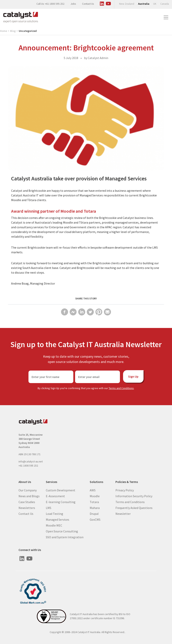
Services (51, 482)
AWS (93, 490)
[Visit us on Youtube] (108, 3)
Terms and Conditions (121, 388)
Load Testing (55, 513)
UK (155, 4)
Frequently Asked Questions (134, 508)
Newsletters (27, 508)
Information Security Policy (134, 496)
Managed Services (58, 519)
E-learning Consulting (61, 502)
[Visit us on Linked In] (102, 3)
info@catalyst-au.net (31, 461)
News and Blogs (29, 496)
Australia (144, 4)
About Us (25, 482)
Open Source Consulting (62, 531)
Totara (94, 502)
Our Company (28, 490)
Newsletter (123, 513)
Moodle (95, 496)
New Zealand (127, 4)
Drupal (94, 513)
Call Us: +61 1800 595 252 (50, 4)
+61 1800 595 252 (28, 466)
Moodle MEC (54, 525)
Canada (165, 4)
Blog (13, 31)
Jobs (73, 4)
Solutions (96, 482)
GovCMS (95, 519)
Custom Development (61, 490)
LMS (49, 508)
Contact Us (88, 4)
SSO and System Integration (65, 537)
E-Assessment (55, 496)
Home (4, 31)
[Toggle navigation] (166, 17)
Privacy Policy (125, 490)
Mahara (95, 508)
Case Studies (27, 502)
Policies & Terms (127, 482)
